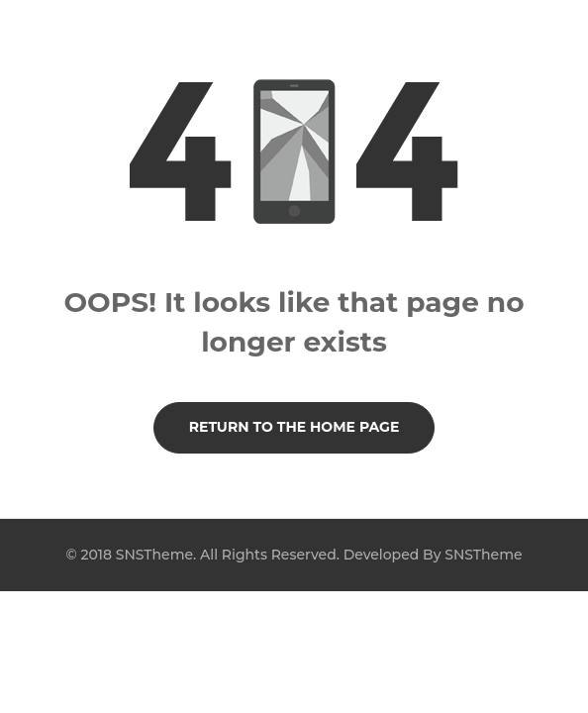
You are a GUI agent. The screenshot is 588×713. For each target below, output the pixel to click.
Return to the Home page (294, 427)
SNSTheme (483, 555)
